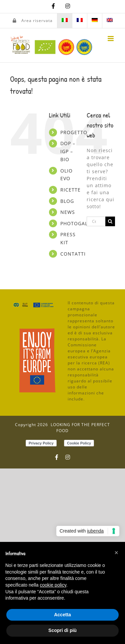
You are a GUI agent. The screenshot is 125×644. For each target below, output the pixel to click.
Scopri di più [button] (62, 630)
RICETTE (70, 190)
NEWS (68, 212)
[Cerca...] (96, 221)
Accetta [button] (62, 615)
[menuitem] (65, 21)
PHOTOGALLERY (80, 223)
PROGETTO (74, 132)
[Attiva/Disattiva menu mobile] (111, 39)
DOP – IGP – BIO (68, 151)
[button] (116, 553)
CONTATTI (73, 254)
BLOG (67, 201)
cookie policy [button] (53, 585)
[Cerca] (110, 221)
